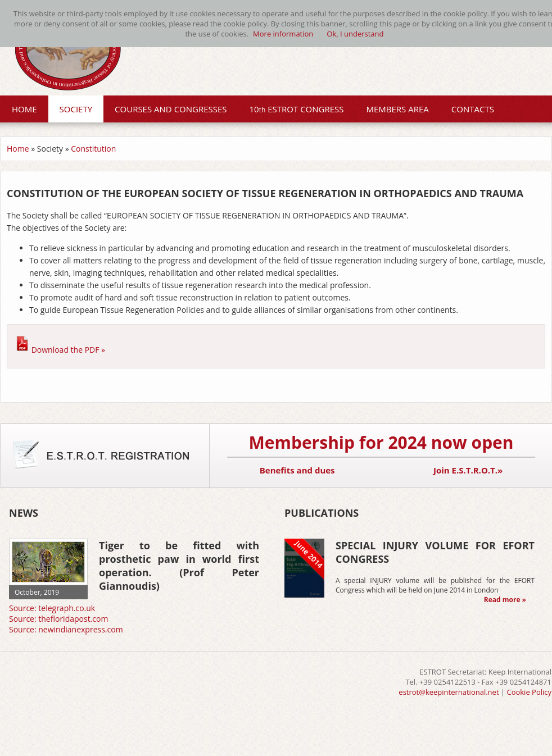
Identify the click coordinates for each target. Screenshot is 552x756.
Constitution (93, 149)
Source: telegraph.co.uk (52, 608)
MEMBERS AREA (398, 109)
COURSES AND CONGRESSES (171, 109)
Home (18, 149)
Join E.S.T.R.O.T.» (468, 470)
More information (283, 34)
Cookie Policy (529, 692)
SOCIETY (76, 109)
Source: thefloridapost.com (58, 619)
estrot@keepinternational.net (449, 692)
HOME (24, 109)
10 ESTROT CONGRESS (297, 109)
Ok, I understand (355, 34)
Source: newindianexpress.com (66, 629)
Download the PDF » (68, 350)
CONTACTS (473, 109)
